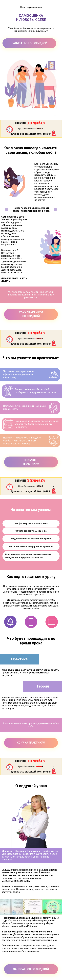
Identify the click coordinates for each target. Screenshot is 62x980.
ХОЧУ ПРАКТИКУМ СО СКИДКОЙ (31, 314)
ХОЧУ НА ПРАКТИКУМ (31, 743)
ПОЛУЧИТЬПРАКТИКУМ (31, 462)
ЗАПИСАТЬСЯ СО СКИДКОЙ (29, 43)
